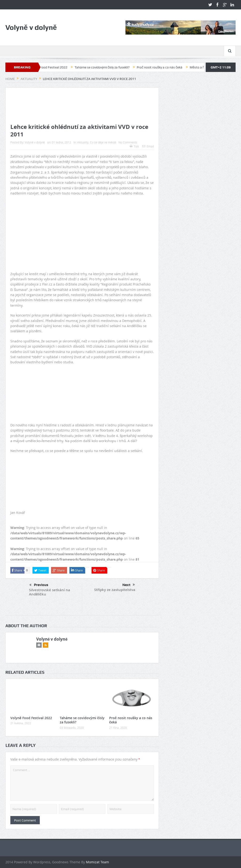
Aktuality (83, 142)
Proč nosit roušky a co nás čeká (162, 67)
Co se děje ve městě (103, 142)
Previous (39, 585)
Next (129, 585)
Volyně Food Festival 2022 (51, 67)
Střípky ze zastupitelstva (115, 590)
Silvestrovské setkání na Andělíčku (50, 592)
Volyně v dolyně (35, 142)
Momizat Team (97, 862)
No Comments (128, 142)
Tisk (134, 146)
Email (148, 146)
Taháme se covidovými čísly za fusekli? (104, 67)
